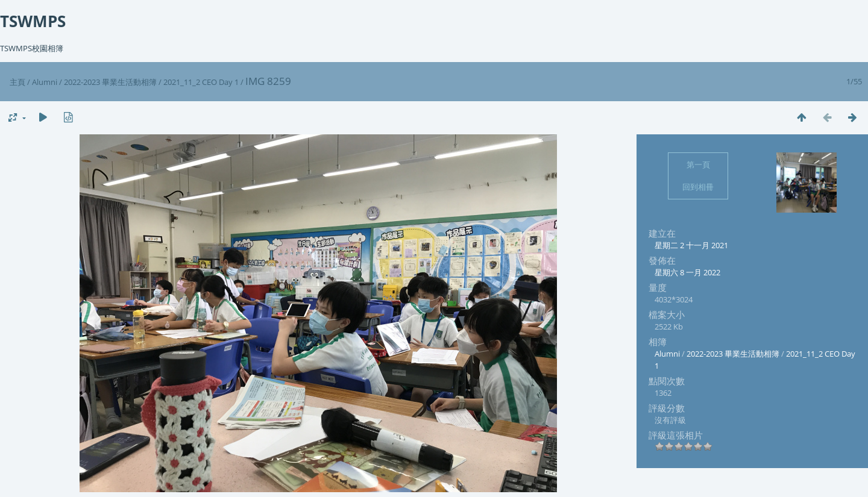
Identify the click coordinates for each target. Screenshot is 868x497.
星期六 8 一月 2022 (687, 272)
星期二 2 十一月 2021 (691, 245)
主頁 (17, 82)
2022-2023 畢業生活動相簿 (110, 82)
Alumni (45, 82)
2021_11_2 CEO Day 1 (201, 82)
